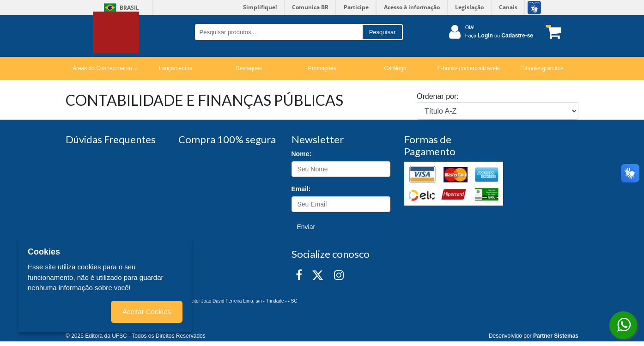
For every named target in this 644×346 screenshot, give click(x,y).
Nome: (302, 154)
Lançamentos (176, 68)
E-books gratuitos (542, 68)
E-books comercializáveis (468, 68)
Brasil (120, 8)
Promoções (322, 68)
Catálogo (395, 68)
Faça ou (499, 36)
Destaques (249, 68)
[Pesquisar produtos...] (278, 32)
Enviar (306, 227)
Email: (301, 189)
